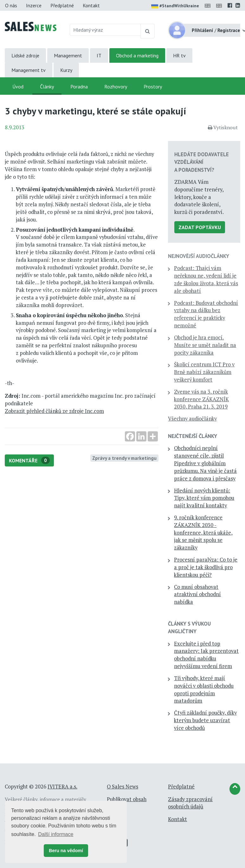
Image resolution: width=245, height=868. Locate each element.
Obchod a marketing (137, 55)
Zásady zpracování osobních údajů (190, 803)
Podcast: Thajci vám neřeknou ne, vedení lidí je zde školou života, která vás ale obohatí (206, 279)
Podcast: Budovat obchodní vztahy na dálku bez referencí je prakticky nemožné (206, 314)
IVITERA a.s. (62, 787)
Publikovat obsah (127, 799)
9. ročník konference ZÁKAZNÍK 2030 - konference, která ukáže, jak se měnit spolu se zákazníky (203, 533)
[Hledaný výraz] (105, 30)
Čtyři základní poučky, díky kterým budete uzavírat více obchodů (205, 720)
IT (99, 55)
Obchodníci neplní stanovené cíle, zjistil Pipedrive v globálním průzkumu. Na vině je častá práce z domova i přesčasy (205, 463)
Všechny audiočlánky (192, 419)
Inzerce (34, 5)
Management (68, 55)
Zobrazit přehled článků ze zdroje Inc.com (54, 411)
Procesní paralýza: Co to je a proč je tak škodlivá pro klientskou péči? (206, 567)
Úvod (18, 87)
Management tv (29, 70)
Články (47, 87)
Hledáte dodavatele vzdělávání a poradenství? (202, 162)
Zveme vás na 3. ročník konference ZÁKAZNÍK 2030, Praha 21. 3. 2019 (201, 399)
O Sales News (122, 787)
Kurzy (66, 70)
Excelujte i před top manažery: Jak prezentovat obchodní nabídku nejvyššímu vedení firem (206, 655)
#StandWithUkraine (175, 6)
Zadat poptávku (200, 227)
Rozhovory (116, 87)
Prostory (153, 87)
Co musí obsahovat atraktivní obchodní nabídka (197, 595)
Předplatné (62, 5)
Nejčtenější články (193, 436)
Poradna (79, 87)
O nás (11, 5)
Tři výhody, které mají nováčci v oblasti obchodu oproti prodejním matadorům (204, 689)
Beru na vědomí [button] (66, 851)
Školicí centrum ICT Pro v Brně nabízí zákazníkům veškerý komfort (204, 372)
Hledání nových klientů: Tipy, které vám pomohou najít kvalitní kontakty (204, 498)
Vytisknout (223, 127)
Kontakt (91, 5)
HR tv (179, 55)
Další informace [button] (56, 834)
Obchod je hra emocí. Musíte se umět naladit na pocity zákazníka (205, 345)
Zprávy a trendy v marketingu (124, 458)
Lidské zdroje (25, 55)
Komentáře (29, 460)
